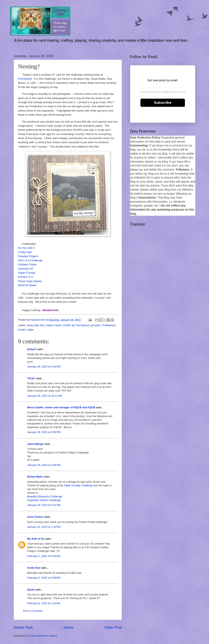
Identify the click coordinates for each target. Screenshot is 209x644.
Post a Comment (33, 611)
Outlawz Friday (27, 264)
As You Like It (26, 248)
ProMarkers (109, 325)
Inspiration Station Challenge (44, 500)
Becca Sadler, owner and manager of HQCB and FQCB (61, 407)
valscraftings (35, 444)
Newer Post (23, 627)
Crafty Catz (25, 252)
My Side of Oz (36, 539)
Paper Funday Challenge (78, 485)
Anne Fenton (35, 517)
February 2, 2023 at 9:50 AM (44, 556)
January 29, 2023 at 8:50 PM (44, 432)
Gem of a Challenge (30, 260)
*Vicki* (31, 378)
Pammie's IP (26, 269)
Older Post (113, 627)
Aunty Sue (34, 568)
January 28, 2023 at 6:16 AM (44, 367)
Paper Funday (27, 273)
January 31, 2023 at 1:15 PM (44, 527)
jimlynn (32, 349)
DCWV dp (69, 325)
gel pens (96, 325)
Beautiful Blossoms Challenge (45, 496)
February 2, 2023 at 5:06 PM (44, 578)
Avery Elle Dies (36, 325)
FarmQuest (25, 79)
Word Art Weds (27, 285)
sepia (30, 330)
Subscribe (163, 103)
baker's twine (54, 325)
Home (69, 627)
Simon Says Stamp (30, 281)
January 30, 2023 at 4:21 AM (44, 505)
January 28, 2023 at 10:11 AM (44, 396)
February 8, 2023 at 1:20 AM (44, 603)
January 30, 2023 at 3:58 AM (44, 465)
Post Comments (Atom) (43, 636)
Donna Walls (35, 477)
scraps (22, 330)
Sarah (31, 590)
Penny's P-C (26, 277)
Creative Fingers (28, 256)
